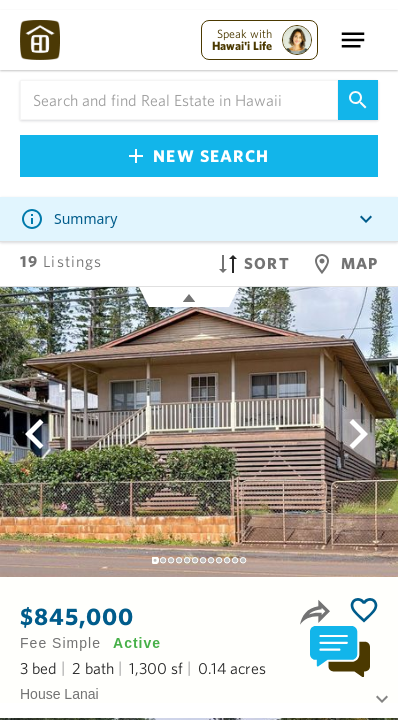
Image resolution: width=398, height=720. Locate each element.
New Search (199, 155)
